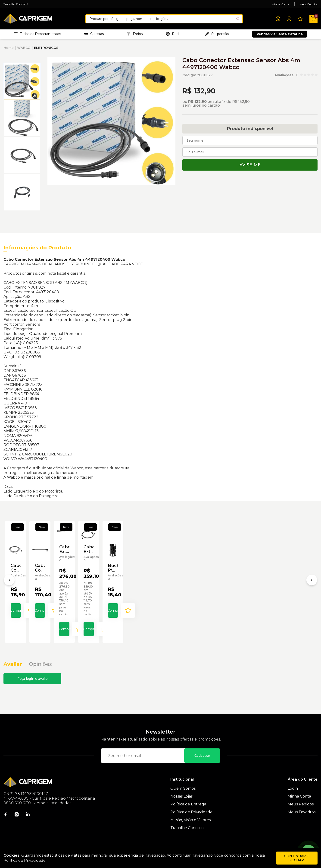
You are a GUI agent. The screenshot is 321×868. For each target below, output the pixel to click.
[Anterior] (9, 586)
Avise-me (250, 167)
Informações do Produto (37, 250)
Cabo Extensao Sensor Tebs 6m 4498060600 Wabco (221, 590)
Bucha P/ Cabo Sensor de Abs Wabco (286, 595)
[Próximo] (312, 586)
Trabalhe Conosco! (16, 4)
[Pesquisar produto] (238, 19)
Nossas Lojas (181, 803)
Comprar (30, 629)
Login (293, 796)
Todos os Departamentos (37, 35)
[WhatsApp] (278, 19)
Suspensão (217, 35)
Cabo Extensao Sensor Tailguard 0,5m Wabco (155, 590)
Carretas (94, 35)
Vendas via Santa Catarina (280, 35)
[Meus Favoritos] (300, 19)
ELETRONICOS (46, 50)
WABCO (24, 50)
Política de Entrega (188, 811)
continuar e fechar (297, 858)
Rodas (174, 35)
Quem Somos (183, 796)
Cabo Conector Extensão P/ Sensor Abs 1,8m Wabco (32, 595)
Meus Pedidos (309, 4)
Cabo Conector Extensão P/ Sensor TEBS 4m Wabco (94, 595)
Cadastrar (202, 763)
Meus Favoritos (302, 819)
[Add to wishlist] (52, 629)
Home (9, 50)
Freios (135, 35)
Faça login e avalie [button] (33, 686)
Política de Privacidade (191, 819)
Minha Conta (280, 4)
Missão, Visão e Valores (190, 827)
